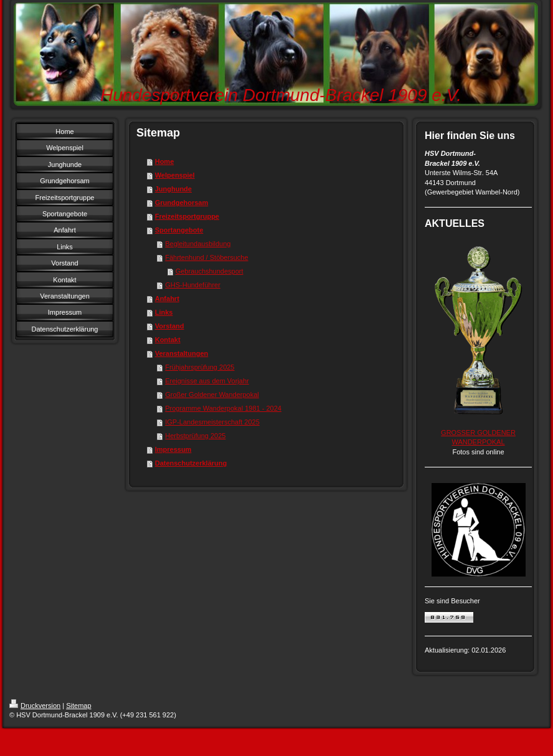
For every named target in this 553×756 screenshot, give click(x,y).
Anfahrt (167, 299)
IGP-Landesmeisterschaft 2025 (212, 422)
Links (164, 312)
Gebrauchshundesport (210, 271)
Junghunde (173, 189)
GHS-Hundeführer (193, 285)
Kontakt (168, 340)
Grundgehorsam (182, 203)
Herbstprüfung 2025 (195, 436)
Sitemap (78, 706)
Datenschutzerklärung (191, 463)
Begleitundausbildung (198, 244)
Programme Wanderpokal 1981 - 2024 (223, 408)
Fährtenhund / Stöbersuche (206, 257)
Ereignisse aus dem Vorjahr (207, 381)
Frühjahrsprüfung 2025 (200, 367)
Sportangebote (179, 230)
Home (165, 161)
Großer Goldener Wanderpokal (212, 395)
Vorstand (170, 326)
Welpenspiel (175, 175)
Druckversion (35, 706)
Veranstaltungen (182, 353)
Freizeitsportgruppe (187, 216)
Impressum (173, 449)
